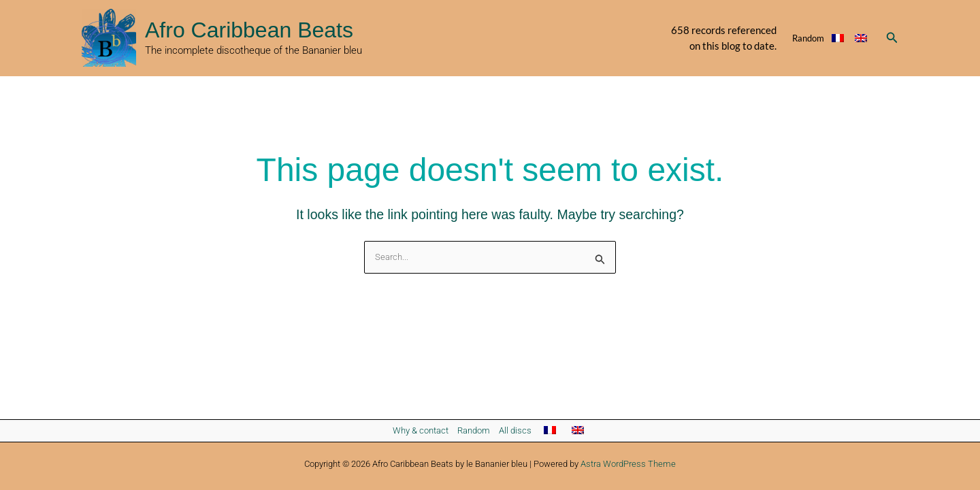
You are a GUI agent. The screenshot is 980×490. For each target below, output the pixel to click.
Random (808, 38)
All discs (515, 430)
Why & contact (421, 430)
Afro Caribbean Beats (249, 30)
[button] (892, 38)
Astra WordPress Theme (628, 464)
